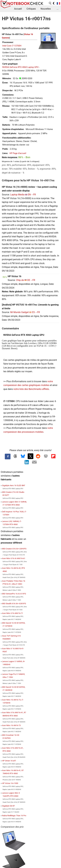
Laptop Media (17, 195)
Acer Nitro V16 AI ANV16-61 (14, 558)
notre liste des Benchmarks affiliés (31, 389)
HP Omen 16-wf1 (9, 761)
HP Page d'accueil (18, 153)
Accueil (18, 9)
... (58, 9)
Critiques (31, 9)
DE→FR (31, 280)
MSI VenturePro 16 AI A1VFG (14, 594)
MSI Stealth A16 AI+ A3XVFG (14, 604)
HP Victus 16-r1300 (10, 783)
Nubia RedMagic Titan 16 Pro (14, 816)
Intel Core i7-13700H (12, 46)
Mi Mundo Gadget (19, 312)
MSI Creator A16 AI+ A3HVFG (14, 549)
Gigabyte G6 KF (8, 806)
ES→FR (36, 312)
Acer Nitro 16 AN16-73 (11, 725)
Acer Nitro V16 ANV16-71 (13, 613)
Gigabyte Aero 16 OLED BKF (14, 485)
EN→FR (32, 195)
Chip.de (20, 280)
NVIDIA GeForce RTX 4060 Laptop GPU (20, 67)
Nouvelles (46, 9)
